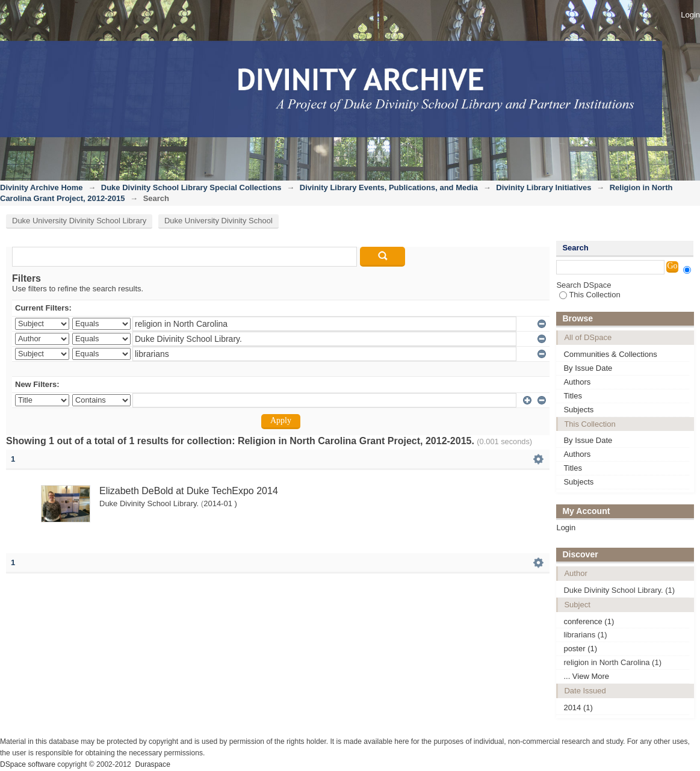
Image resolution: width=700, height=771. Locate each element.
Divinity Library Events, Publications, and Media (389, 187)
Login (690, 15)
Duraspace (152, 764)
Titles (573, 396)
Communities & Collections (610, 354)
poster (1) (580, 649)
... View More (586, 676)
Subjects (578, 410)
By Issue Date (588, 368)
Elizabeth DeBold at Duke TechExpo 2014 (189, 491)
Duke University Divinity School (218, 221)
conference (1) (589, 621)
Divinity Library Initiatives (544, 187)
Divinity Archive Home (42, 187)
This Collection (590, 295)
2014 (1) (578, 708)
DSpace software (28, 764)
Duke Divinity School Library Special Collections (191, 187)
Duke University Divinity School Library (79, 221)
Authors (577, 382)
